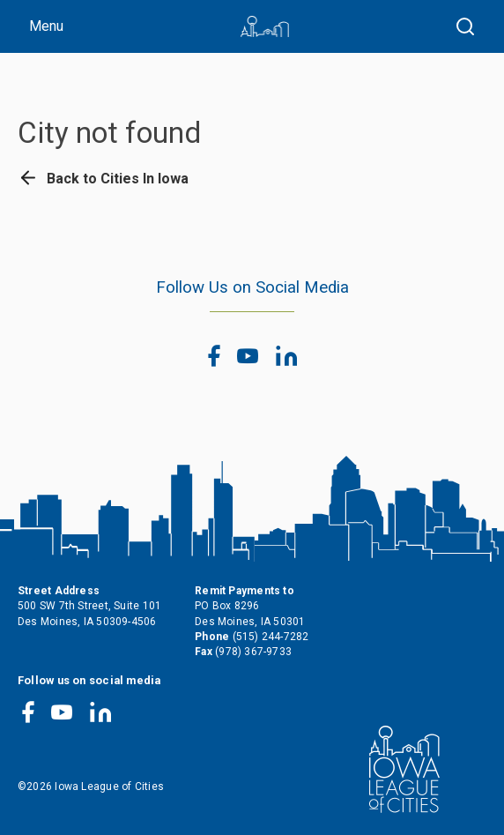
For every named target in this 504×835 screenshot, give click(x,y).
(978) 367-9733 (253, 652)
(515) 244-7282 (271, 637)
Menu (46, 26)
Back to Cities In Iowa (103, 179)
